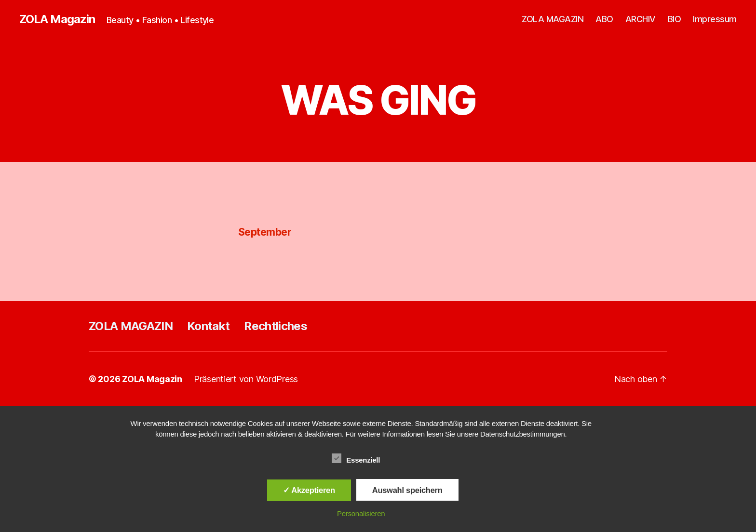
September (265, 232)
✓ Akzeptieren (309, 490)
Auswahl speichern (407, 490)
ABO (604, 19)
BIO (675, 19)
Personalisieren (361, 513)
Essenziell (361, 459)
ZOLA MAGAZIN (553, 19)
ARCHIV (641, 19)
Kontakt (208, 326)
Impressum (715, 19)
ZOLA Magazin (57, 19)
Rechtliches (276, 326)
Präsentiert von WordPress (246, 379)
